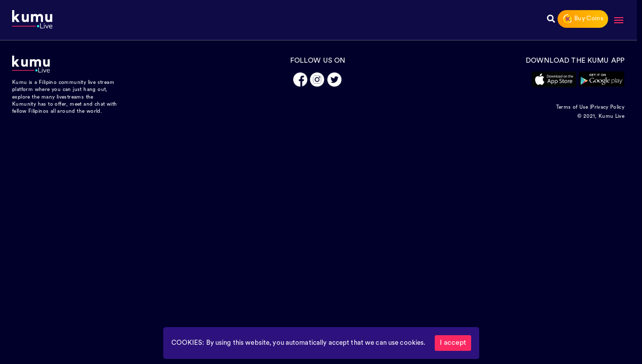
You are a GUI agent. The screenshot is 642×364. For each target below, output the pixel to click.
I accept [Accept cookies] (453, 343)
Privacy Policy (608, 107)
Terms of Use (572, 107)
